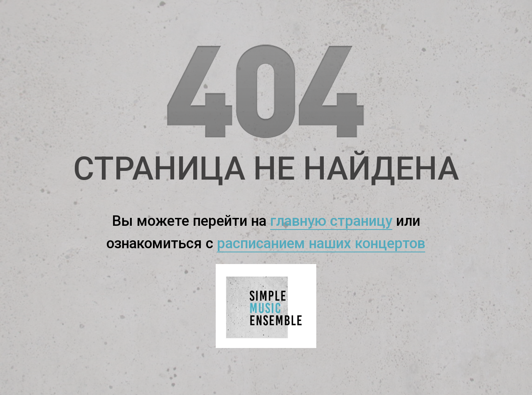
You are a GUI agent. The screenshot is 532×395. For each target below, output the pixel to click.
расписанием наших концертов (321, 243)
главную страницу (331, 221)
